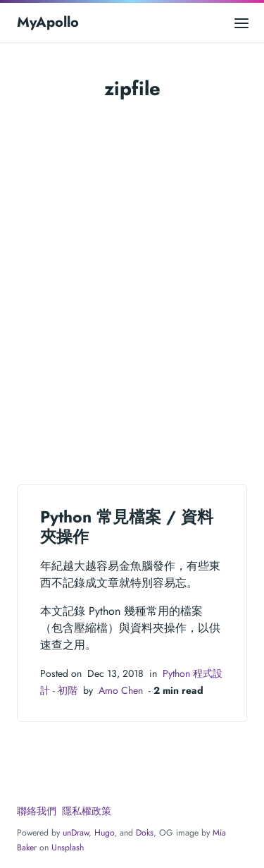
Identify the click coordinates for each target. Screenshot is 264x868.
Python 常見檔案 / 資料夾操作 (127, 527)
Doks (145, 833)
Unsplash (68, 848)
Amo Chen (121, 690)
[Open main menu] (241, 22)
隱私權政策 (87, 811)
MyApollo (48, 22)
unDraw (76, 833)
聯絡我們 (37, 811)
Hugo (104, 833)
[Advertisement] (132, 289)
